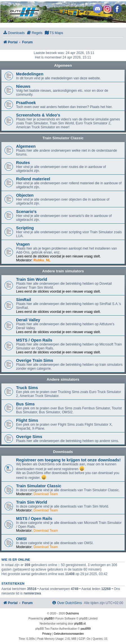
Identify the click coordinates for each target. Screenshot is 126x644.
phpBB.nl (80, 624)
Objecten (25, 195)
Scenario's (26, 212)
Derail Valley (28, 320)
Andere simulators (63, 379)
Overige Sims (29, 437)
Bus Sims (25, 404)
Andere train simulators (63, 271)
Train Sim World (32, 279)
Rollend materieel (33, 179)
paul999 (86, 629)
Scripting (25, 228)
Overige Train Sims (35, 360)
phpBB (48, 619)
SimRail (24, 300)
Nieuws (23, 86)
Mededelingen (30, 74)
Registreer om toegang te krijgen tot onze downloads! (68, 460)
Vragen (23, 244)
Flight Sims (27, 420)
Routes (23, 163)
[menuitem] (14, 33)
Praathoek (26, 103)
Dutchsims (72, 613)
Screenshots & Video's (38, 115)
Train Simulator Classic (63, 138)
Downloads (63, 452)
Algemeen (63, 65)
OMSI (21, 539)
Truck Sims (27, 388)
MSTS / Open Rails (34, 340)
